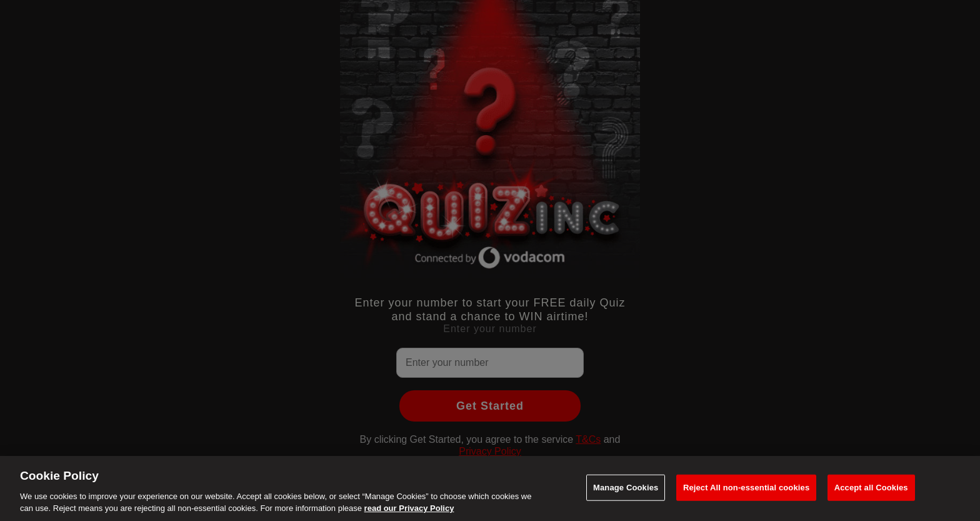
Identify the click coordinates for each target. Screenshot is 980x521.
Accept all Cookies (871, 488)
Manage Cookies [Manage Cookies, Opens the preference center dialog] (626, 488)
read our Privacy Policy (409, 508)
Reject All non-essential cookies (746, 488)
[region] (490, 488)
